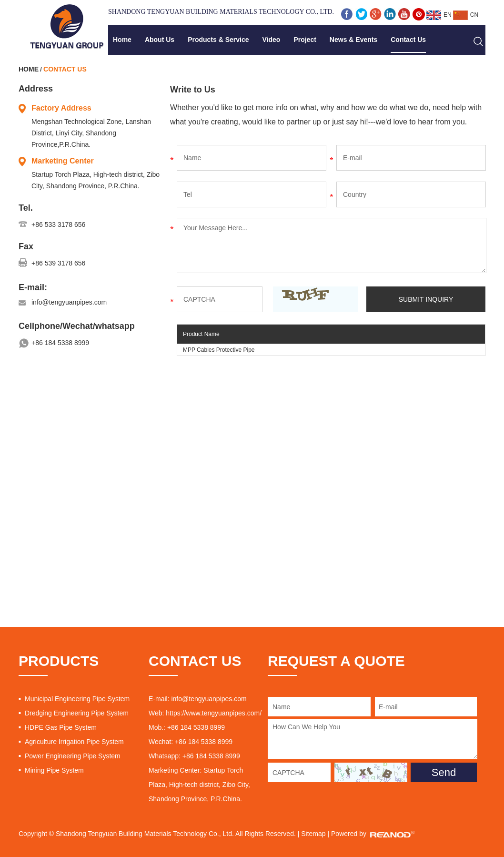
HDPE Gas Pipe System (61, 727)
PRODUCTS (59, 661)
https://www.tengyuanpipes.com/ (214, 713)
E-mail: (33, 287)
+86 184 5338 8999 (60, 343)
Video (272, 40)
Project (305, 40)
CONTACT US (195, 661)
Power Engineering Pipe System (73, 756)
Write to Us (193, 90)
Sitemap (313, 834)
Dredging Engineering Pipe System (77, 713)
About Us (160, 40)
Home (122, 40)
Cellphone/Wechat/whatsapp (77, 326)
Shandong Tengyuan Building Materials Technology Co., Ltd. (221, 12)
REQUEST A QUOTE (336, 661)
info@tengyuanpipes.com (69, 302)
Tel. (26, 208)
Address (36, 89)
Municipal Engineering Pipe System (77, 699)
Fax (26, 246)
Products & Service (218, 40)
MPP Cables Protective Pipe (219, 350)
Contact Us (408, 40)
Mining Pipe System (54, 770)
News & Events (353, 40)
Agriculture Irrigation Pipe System (74, 742)
